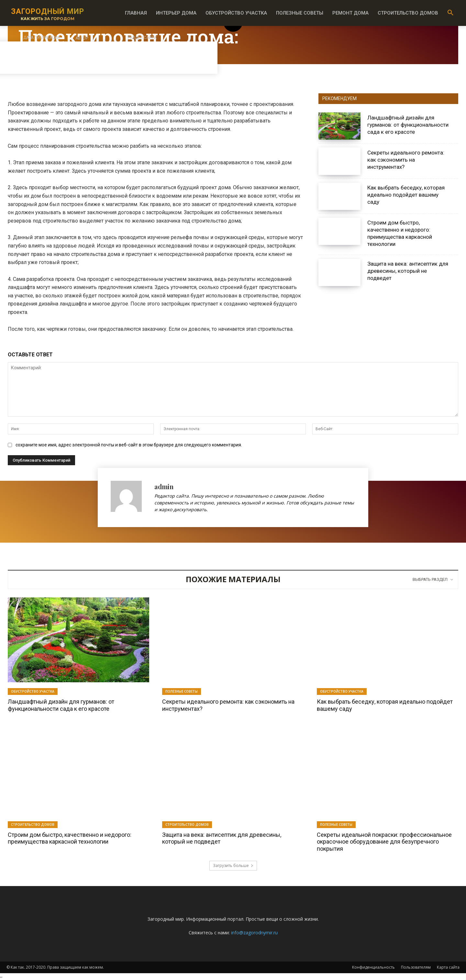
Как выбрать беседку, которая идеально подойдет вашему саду (406, 195)
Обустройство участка (33, 691)
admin (164, 486)
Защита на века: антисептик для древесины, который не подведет (408, 271)
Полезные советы (182, 691)
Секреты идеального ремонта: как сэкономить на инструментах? (406, 160)
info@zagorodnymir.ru (254, 933)
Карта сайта (448, 967)
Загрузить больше (233, 865)
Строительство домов (33, 824)
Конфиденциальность (373, 967)
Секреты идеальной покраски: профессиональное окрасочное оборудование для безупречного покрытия (384, 842)
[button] (450, 13)
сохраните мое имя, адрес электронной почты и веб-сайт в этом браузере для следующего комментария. (129, 445)
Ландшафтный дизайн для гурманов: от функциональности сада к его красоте (408, 125)
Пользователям (416, 967)
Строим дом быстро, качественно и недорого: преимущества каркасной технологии (400, 233)
